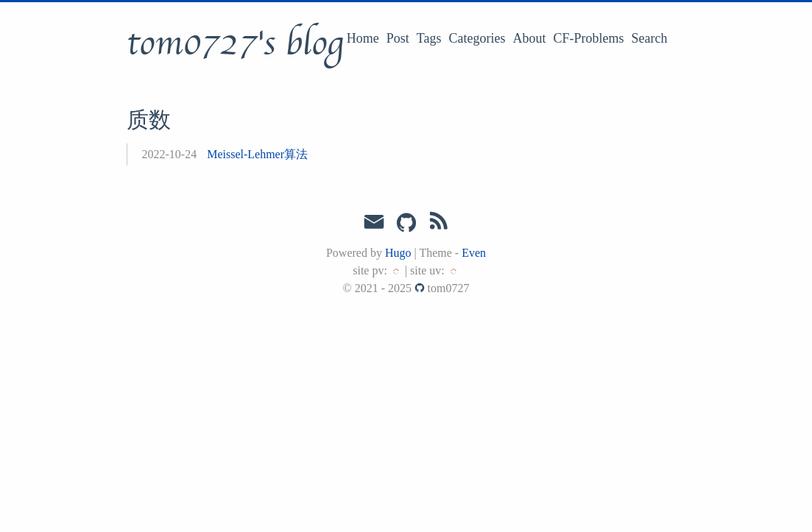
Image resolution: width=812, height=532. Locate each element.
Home (363, 38)
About (530, 38)
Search (650, 38)
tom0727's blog (235, 43)
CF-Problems (589, 38)
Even (474, 253)
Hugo (398, 253)
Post (398, 38)
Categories (477, 38)
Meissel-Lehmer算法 (257, 154)
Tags (429, 38)
